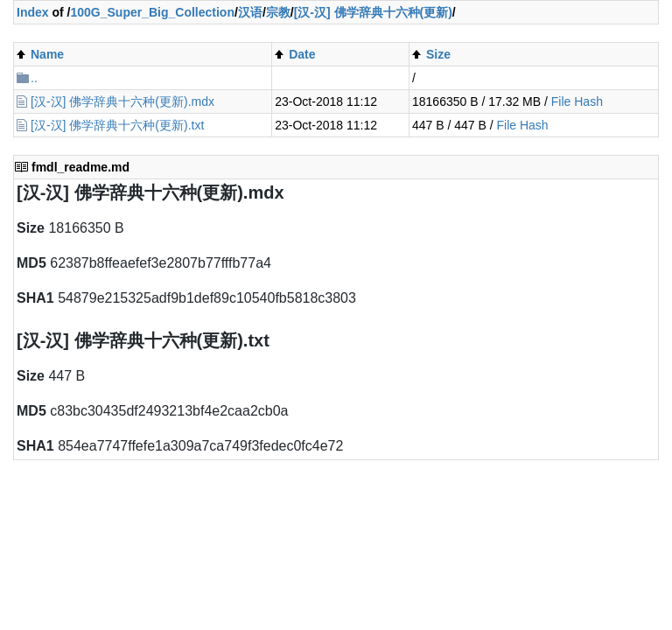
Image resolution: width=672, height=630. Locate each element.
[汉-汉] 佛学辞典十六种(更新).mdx (122, 101)
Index (33, 12)
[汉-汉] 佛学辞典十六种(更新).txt (117, 125)
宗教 (278, 12)
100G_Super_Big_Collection (152, 12)
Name (47, 54)
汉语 (250, 12)
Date (302, 54)
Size (438, 54)
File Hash (577, 101)
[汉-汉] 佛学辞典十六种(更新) (373, 12)
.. (34, 78)
